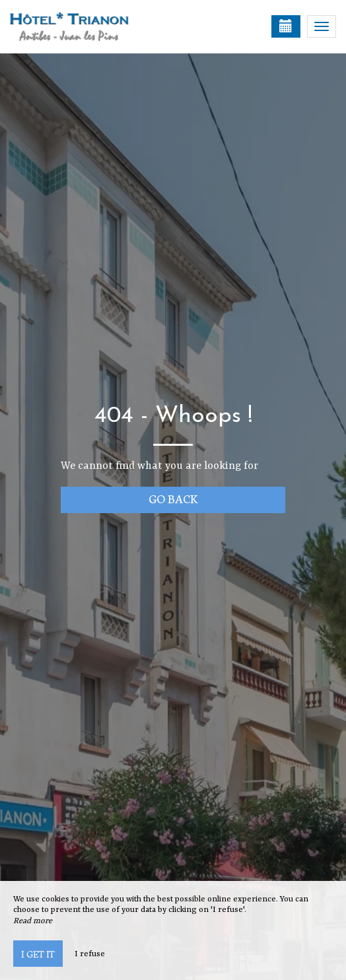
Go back (173, 498)
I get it (38, 954)
